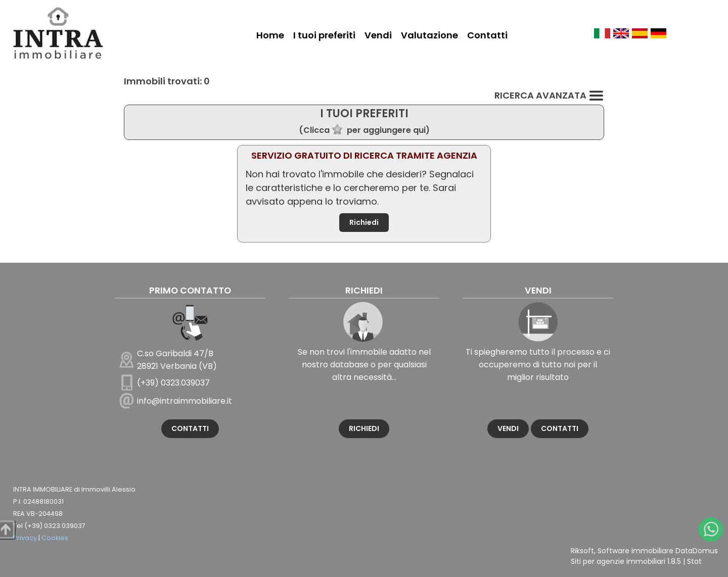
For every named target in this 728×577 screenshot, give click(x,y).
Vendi (378, 35)
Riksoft (582, 551)
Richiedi (364, 222)
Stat (694, 561)
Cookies (55, 538)
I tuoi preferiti (324, 35)
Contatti (487, 35)
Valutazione (429, 35)
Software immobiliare (635, 551)
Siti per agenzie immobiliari (618, 561)
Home (270, 35)
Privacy (25, 538)
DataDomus (697, 551)
